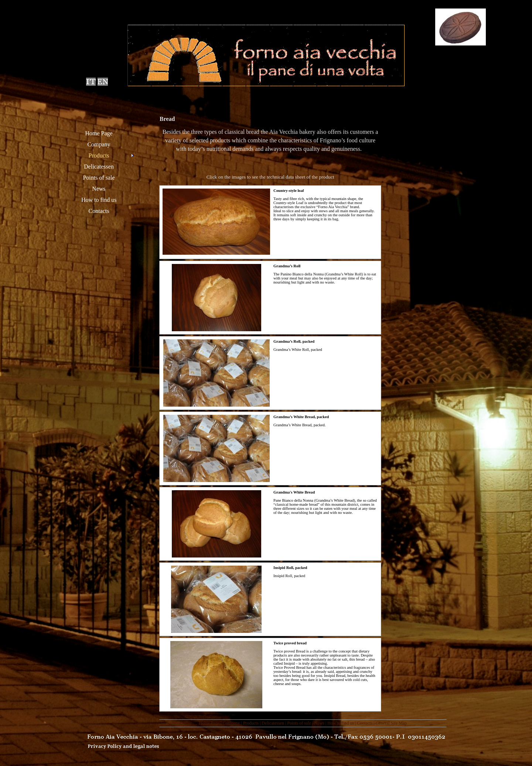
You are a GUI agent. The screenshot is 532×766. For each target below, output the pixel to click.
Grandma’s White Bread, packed (301, 417)
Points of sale (299, 723)
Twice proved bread (290, 643)
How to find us (341, 723)
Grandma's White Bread (294, 492)
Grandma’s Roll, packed (294, 341)
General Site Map (391, 723)
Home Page (209, 723)
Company (231, 723)
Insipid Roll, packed (290, 568)
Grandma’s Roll (287, 266)
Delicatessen (273, 723)
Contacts (365, 723)
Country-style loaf (289, 191)
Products (251, 723)
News (319, 723)
